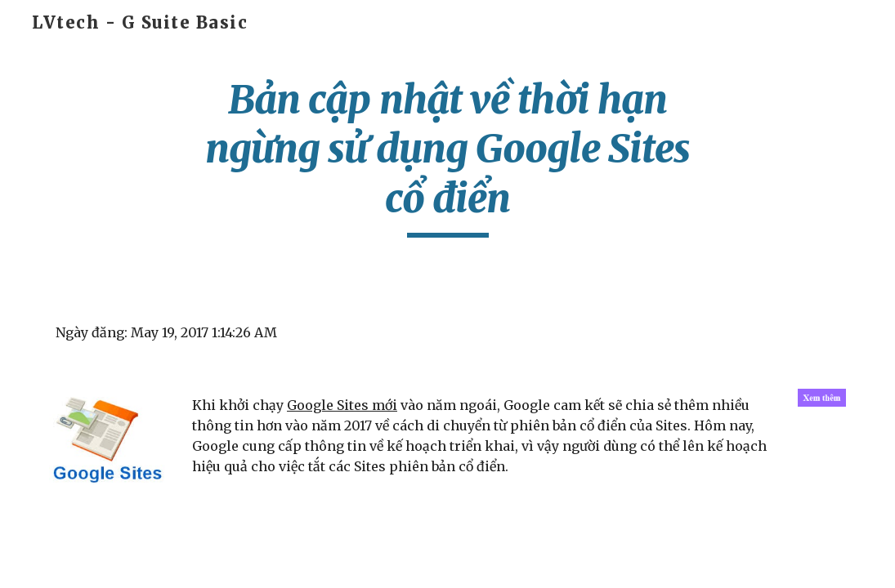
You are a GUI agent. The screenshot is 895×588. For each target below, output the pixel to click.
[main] (447, 156)
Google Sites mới (342, 405)
